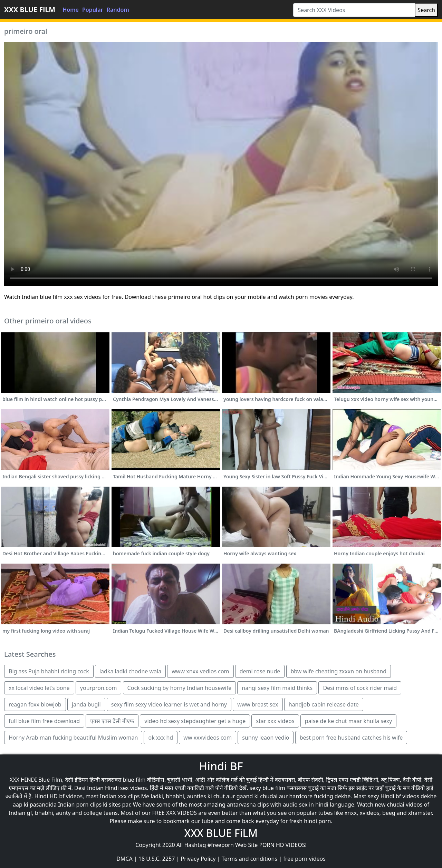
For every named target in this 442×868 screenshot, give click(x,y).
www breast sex (258, 704)
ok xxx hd (161, 738)
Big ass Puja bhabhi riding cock (49, 671)
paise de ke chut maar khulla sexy (348, 721)
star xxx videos (275, 721)
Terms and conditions (249, 859)
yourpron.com (99, 688)
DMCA (124, 859)
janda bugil (86, 704)
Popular (93, 10)
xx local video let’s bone (39, 688)
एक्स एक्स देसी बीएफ (112, 721)
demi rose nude (260, 671)
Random (118, 10)
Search (426, 10)
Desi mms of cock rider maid (360, 688)
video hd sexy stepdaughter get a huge (195, 721)
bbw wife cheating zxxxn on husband (339, 671)
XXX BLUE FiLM (30, 9)
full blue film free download (44, 721)
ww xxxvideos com (208, 738)
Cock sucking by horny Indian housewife (180, 688)
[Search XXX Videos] (354, 10)
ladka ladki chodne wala (130, 671)
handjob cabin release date (324, 704)
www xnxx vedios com (200, 671)
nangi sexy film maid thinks (277, 688)
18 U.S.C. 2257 (157, 859)
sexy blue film (267, 788)
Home (71, 10)
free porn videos (304, 859)
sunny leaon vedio (266, 738)
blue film (134, 780)
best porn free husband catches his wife (351, 738)
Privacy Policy (198, 859)
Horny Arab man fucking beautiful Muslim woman (73, 738)
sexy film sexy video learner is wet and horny (169, 704)
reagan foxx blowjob (35, 704)
